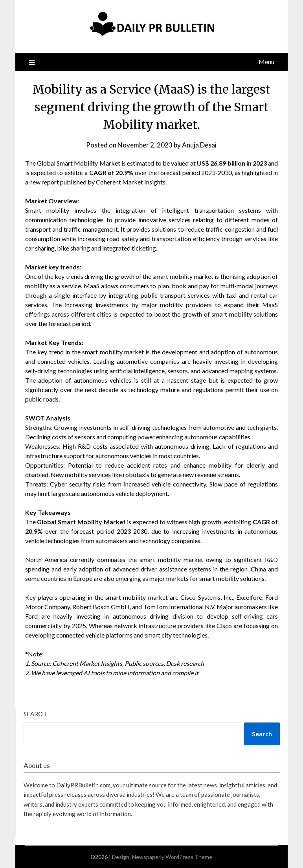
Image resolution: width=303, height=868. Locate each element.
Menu (266, 62)
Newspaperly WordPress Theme (172, 857)
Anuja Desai (199, 145)
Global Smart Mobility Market (81, 522)
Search (35, 714)
